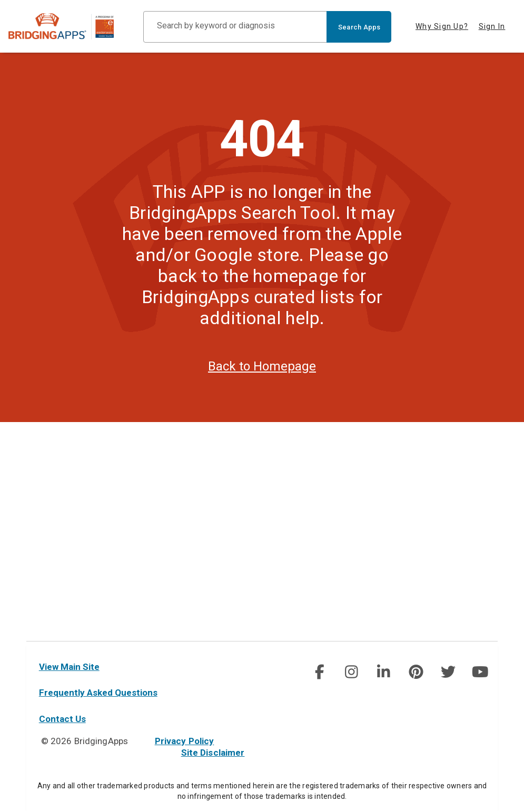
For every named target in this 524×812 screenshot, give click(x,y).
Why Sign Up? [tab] (442, 26)
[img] (319, 672)
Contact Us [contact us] (62, 719)
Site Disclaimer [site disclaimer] (213, 753)
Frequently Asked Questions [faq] (98, 693)
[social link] (319, 672)
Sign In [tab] (492, 26)
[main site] (70, 26)
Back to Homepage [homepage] (262, 384)
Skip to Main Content (0, 0)
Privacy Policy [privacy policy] (185, 741)
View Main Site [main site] (69, 667)
